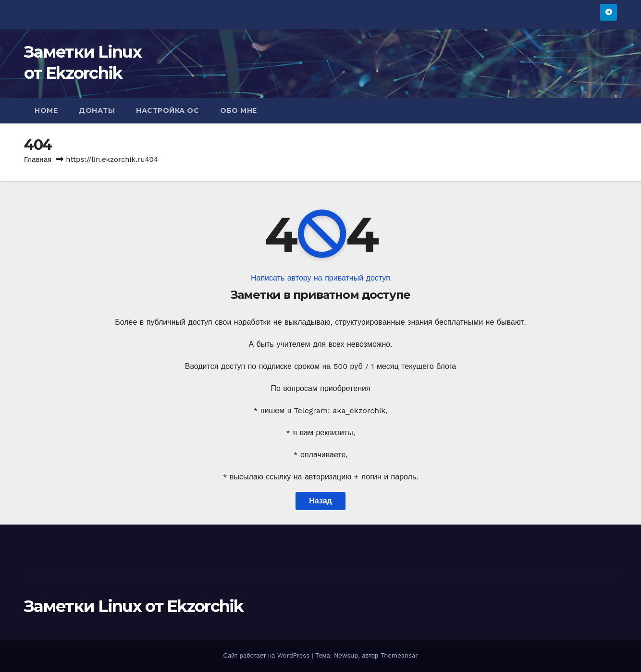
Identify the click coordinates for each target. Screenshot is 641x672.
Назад (320, 501)
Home (46, 110)
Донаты (97, 110)
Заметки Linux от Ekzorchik (134, 606)
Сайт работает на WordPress (267, 655)
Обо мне (239, 110)
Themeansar (399, 655)
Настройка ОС (167, 110)
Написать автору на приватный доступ (320, 278)
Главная (38, 159)
